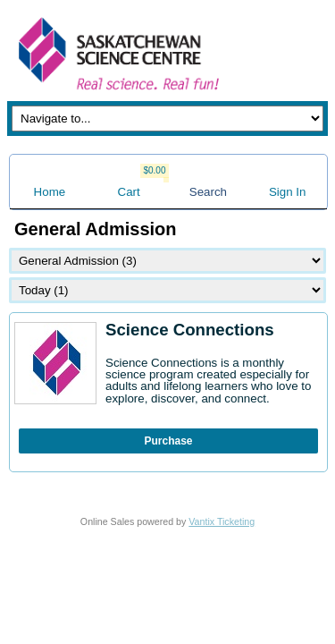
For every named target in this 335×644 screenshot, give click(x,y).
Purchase (168, 441)
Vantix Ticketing (222, 521)
